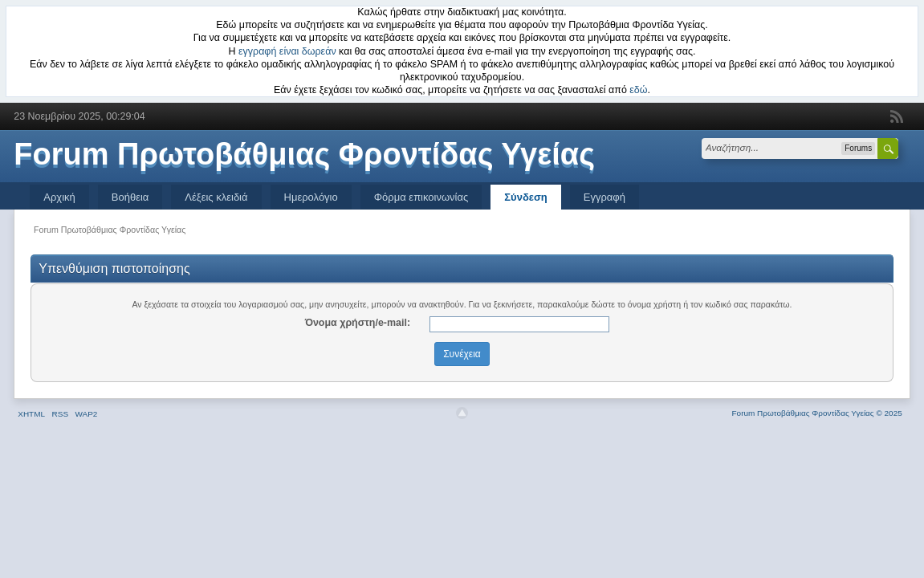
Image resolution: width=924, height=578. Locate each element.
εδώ (638, 90)
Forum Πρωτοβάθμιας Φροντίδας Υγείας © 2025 (817, 413)
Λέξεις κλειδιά (216, 197)
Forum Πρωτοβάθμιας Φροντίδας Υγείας (304, 154)
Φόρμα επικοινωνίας (421, 197)
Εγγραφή (604, 197)
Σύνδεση (526, 197)
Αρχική (59, 197)
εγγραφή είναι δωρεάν (287, 51)
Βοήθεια (130, 197)
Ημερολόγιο (311, 197)
